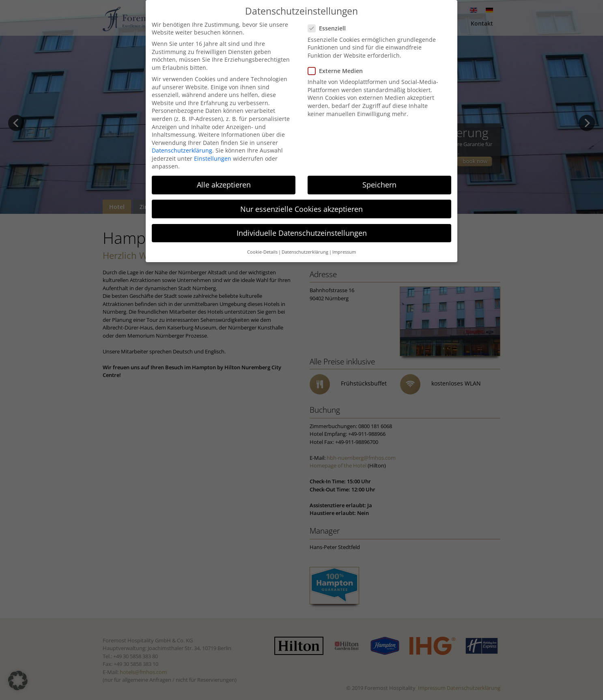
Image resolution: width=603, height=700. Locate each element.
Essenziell (330, 28)
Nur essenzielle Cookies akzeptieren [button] (301, 209)
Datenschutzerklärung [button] (305, 252)
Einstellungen (213, 158)
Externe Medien (339, 71)
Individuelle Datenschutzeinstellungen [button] (302, 233)
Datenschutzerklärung (182, 150)
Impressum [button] (344, 252)
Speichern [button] (379, 185)
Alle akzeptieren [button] (224, 185)
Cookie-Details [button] (262, 252)
